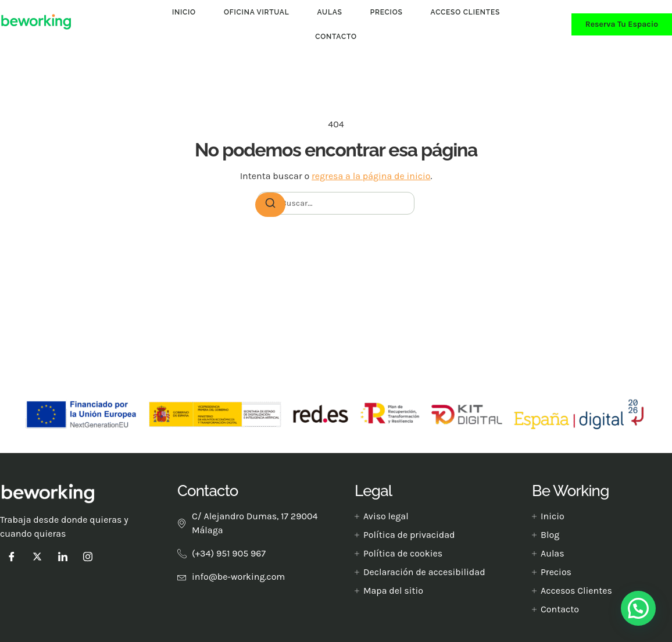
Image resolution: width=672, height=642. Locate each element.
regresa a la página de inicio (371, 176)
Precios (387, 12)
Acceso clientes (466, 12)
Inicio (184, 12)
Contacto (336, 37)
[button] (638, 608)
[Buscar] (270, 205)
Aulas (330, 12)
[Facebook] (12, 557)
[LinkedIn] (63, 557)
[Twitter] (37, 557)
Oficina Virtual (257, 12)
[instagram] (88, 557)
